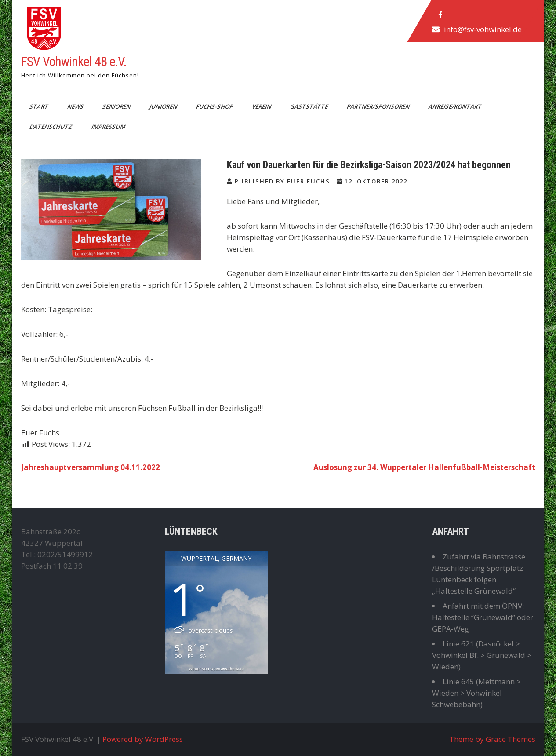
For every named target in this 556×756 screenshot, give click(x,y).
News (76, 106)
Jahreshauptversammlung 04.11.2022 (91, 467)
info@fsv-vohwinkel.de (482, 29)
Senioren (117, 106)
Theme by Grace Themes (492, 739)
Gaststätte (309, 106)
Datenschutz (51, 127)
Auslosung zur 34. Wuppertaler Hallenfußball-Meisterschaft (424, 467)
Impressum (109, 127)
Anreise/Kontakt (455, 106)
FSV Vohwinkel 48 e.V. (74, 61)
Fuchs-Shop (215, 106)
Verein (262, 106)
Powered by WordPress (143, 739)
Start (39, 106)
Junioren (164, 106)
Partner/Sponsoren (378, 106)
